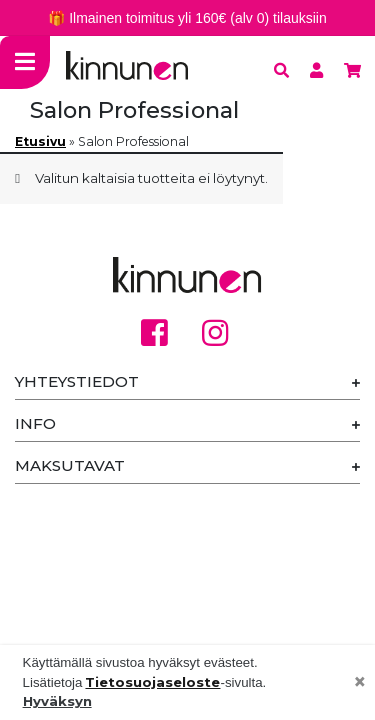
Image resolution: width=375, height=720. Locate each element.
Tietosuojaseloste (152, 682)
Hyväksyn (57, 701)
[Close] (360, 683)
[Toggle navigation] (25, 62)
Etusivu (40, 141)
